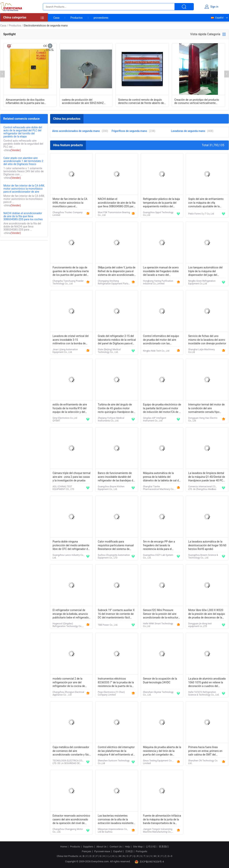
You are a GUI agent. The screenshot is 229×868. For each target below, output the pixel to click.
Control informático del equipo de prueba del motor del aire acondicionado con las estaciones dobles (161, 340)
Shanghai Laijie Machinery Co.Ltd (201, 351)
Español (217, 18)
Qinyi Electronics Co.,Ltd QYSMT (65, 419)
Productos (77, 18)
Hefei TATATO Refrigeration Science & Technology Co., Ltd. (204, 693)
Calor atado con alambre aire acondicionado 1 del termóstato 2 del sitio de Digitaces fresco (23, 161)
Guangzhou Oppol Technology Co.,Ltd (158, 214)
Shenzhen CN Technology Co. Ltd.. (203, 762)
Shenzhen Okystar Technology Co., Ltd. (158, 693)
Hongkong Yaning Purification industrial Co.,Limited (158, 282)
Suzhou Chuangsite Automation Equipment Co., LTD (114, 556)
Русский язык (102, 851)
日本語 (129, 851)
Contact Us (116, 847)
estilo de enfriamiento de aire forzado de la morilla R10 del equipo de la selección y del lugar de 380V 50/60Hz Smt (70, 409)
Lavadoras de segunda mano (188, 131)
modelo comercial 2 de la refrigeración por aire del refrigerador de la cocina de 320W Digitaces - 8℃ (69, 683)
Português (142, 851)
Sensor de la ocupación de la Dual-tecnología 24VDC (160, 681)
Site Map (138, 847)
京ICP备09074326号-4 (149, 862)
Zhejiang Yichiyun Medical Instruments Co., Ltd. (111, 419)
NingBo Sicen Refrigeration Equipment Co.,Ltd (202, 282)
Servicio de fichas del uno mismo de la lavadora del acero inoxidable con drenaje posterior (207, 340)
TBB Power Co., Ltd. (108, 625)
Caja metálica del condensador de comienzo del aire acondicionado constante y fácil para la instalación (71, 751)
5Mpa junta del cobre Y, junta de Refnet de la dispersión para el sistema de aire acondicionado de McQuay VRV (117, 272)
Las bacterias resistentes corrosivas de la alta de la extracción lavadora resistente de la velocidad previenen (116, 820)
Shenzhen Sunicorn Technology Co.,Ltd (114, 762)
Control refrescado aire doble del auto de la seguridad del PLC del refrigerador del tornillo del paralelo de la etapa (23, 132)
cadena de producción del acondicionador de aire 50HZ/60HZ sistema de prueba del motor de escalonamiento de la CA (83, 101)
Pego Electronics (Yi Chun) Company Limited (111, 693)
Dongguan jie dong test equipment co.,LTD (200, 625)
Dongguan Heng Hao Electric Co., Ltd (203, 419)
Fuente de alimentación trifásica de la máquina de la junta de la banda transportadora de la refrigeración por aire (162, 820)
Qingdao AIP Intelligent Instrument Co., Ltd (155, 419)
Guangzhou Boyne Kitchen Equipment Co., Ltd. (111, 488)
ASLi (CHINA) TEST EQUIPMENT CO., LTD (63, 488)
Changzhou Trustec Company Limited (68, 214)
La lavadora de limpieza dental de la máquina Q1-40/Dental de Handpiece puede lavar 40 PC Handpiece (207, 477)
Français (86, 851)
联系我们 (164, 847)
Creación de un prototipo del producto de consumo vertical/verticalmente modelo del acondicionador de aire (197, 101)
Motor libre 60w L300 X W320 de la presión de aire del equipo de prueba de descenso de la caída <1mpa (207, 614)
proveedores (101, 18)
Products (75, 847)
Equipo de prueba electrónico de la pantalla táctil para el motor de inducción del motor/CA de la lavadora (162, 409)
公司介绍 (151, 847)
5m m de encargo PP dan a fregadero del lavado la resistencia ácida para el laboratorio (159, 546)
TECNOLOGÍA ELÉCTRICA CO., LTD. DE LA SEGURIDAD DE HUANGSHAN (68, 762)
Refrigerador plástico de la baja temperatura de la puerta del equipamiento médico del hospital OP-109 (161, 203)
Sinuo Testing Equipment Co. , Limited (158, 762)
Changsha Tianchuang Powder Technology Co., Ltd (68, 282)
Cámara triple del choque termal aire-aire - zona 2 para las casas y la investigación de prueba (72, 477)
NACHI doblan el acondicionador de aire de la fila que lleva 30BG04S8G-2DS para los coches (23, 216)
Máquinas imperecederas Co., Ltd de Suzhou (113, 831)
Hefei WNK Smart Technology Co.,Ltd (158, 625)
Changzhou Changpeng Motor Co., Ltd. (68, 831)
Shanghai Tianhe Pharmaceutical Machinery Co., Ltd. (159, 488)
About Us (101, 847)
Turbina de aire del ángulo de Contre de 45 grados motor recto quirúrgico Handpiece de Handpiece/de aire (116, 409)
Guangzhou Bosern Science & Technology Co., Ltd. (203, 556)
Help (127, 847)
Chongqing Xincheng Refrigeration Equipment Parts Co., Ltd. (113, 282)
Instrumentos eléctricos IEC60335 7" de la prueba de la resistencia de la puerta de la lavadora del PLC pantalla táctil (116, 683)
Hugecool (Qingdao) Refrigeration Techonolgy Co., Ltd (67, 625)
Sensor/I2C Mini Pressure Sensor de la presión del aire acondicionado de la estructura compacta (161, 614)
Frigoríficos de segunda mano (129, 131)
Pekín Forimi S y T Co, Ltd (201, 214)
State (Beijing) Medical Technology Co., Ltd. (109, 351)
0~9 (170, 856)
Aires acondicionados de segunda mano (76, 131)
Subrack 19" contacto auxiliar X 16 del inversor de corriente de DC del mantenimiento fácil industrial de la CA (116, 614)
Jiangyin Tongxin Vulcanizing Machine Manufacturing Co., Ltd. (158, 831)
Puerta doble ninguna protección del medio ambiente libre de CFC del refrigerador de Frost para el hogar (71, 546)
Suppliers (88, 847)
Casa (56, 18)
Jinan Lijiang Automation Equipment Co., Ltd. (65, 351)
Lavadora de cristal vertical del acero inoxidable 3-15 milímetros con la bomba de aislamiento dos (71, 340)
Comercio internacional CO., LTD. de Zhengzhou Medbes (202, 488)
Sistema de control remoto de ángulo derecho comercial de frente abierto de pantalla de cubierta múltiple (141, 101)
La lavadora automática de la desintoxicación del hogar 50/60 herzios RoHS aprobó (207, 545)
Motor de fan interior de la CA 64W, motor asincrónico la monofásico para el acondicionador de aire (24, 189)
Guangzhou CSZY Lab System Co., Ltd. (158, 556)
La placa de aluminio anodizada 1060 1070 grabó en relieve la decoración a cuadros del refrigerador (207, 683)
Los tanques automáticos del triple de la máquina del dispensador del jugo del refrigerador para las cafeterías (206, 272)
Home (64, 847)
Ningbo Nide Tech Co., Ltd (156, 351)
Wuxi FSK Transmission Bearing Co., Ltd (114, 214)
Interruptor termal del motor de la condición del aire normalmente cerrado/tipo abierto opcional (206, 409)
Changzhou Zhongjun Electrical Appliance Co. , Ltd (68, 693)
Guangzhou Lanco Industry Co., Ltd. (68, 556)
